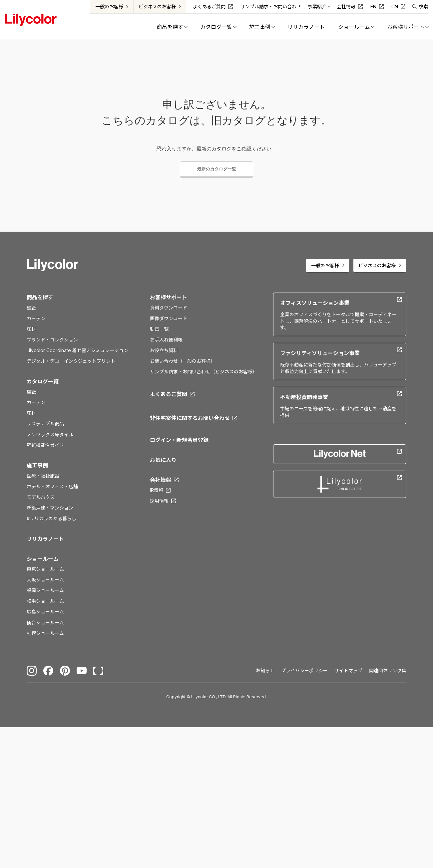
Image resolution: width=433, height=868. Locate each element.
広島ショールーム (45, 612)
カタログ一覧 (43, 381)
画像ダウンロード (169, 318)
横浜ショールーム (45, 601)
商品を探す (40, 297)
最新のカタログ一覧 (217, 169)
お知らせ (265, 670)
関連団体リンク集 (388, 670)
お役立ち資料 (164, 350)
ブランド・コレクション (52, 340)
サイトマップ (348, 670)
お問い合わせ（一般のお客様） (183, 361)
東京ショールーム (45, 569)
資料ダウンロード (169, 308)
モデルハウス (41, 497)
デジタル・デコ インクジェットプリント (71, 361)
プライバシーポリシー (304, 670)
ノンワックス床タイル (50, 434)
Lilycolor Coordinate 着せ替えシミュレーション (77, 350)
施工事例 (37, 465)
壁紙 (31, 308)
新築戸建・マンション (50, 508)
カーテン (36, 318)
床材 (31, 329)
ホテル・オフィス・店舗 (52, 486)
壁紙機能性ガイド (45, 445)
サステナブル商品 (45, 424)
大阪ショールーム (45, 580)
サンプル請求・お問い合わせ (271, 6)
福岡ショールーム (45, 590)
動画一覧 (159, 329)
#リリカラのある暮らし (51, 518)
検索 (423, 6)
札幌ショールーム (45, 633)
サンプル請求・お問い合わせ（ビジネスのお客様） (204, 372)
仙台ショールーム (45, 623)
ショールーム (43, 559)
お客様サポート (169, 297)
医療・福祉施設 (43, 476)
